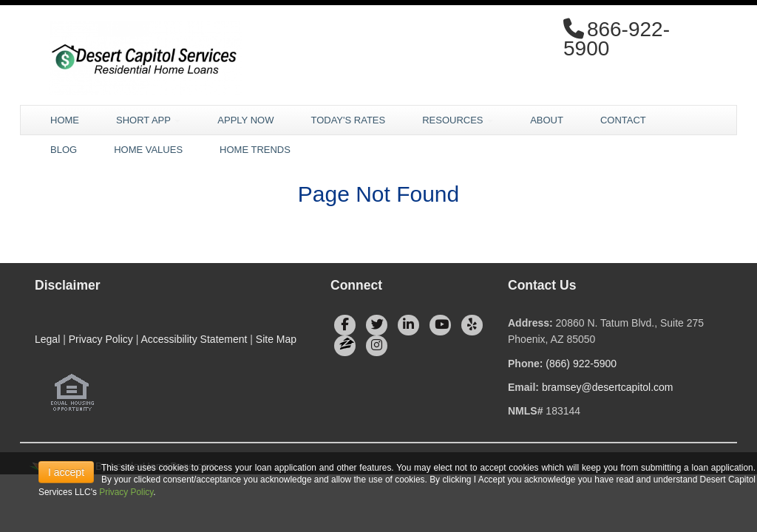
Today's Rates (348, 120)
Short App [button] (148, 120)
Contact (623, 120)
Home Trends (255, 150)
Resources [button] (458, 120)
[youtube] (440, 325)
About (547, 120)
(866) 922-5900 (581, 364)
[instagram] (377, 346)
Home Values (148, 150)
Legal (47, 339)
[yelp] (472, 325)
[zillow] (345, 346)
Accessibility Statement (194, 339)
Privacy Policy (101, 339)
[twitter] (377, 325)
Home (65, 120)
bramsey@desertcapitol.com (608, 387)
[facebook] (345, 325)
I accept (66, 472)
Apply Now (245, 120)
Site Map (276, 339)
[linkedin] (408, 325)
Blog (64, 150)
